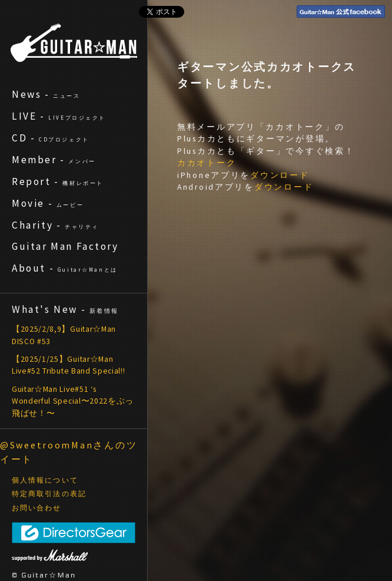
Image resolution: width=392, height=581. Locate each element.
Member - (54, 160)
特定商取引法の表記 (49, 494)
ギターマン (74, 43)
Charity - (55, 225)
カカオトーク (207, 163)
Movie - (48, 203)
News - (46, 94)
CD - (51, 138)
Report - (58, 181)
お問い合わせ (37, 508)
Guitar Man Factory (65, 246)
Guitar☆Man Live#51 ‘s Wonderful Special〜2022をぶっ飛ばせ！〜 (73, 401)
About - (65, 268)
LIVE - (59, 116)
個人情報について (45, 480)
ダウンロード (280, 175)
